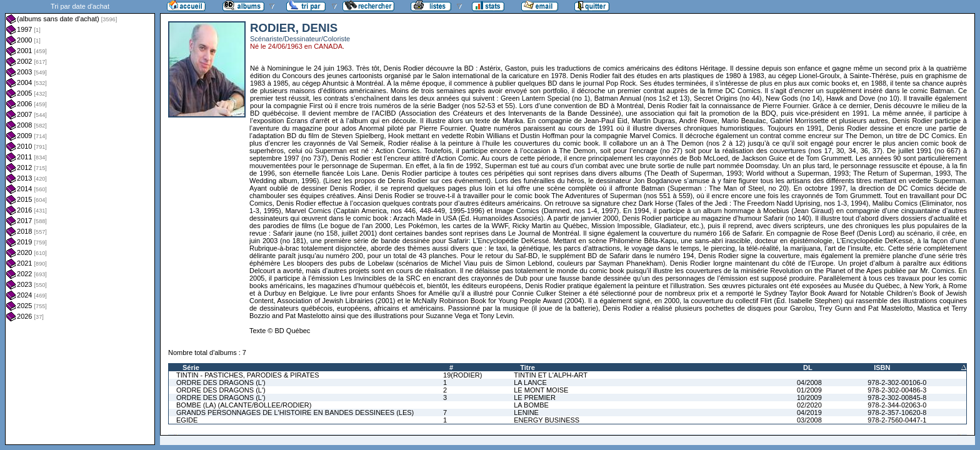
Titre (527, 367)
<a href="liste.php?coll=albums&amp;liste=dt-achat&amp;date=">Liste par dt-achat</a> (80, 222)
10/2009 (809, 397)
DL (808, 367)
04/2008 (809, 382)
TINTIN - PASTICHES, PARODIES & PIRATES (248, 375)
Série (191, 367)
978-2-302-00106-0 (897, 382)
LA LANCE (530, 382)
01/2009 (809, 390)
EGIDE (187, 420)
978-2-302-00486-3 (897, 390)
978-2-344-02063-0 (897, 405)
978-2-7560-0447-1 (897, 420)
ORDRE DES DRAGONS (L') (221, 382)
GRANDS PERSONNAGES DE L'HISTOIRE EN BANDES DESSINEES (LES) (295, 412)
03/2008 (809, 420)
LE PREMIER (535, 397)
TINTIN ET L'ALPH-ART (551, 375)
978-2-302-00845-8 (897, 397)
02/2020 (809, 405)
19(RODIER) (462, 375)
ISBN (882, 367)
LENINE (526, 412)
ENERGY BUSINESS (547, 420)
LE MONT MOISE (541, 390)
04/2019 (809, 412)
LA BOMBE (531, 405)
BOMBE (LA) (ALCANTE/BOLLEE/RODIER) (244, 405)
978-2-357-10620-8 (897, 412)
